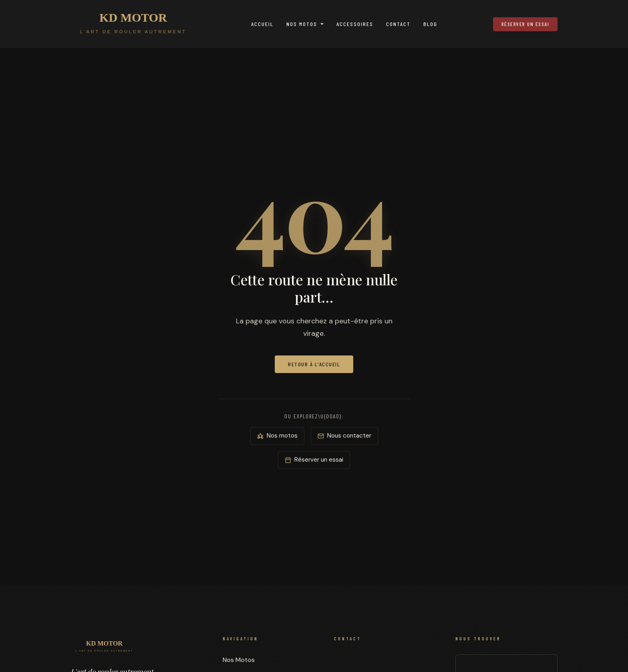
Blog (430, 24)
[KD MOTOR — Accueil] (133, 24)
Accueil (262, 24)
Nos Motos (302, 24)
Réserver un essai (525, 24)
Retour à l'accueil (314, 364)
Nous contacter (344, 436)
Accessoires (355, 24)
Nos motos (277, 436)
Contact (398, 24)
